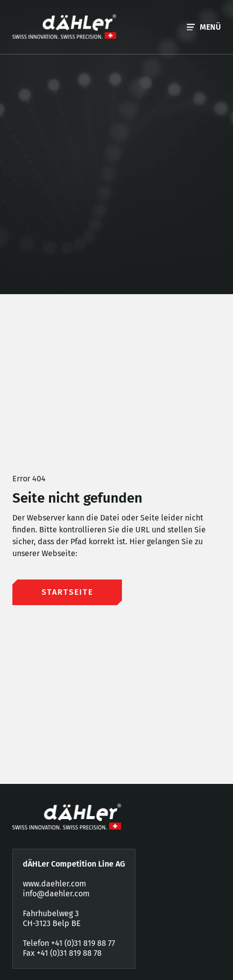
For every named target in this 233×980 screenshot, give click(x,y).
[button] (204, 27)
